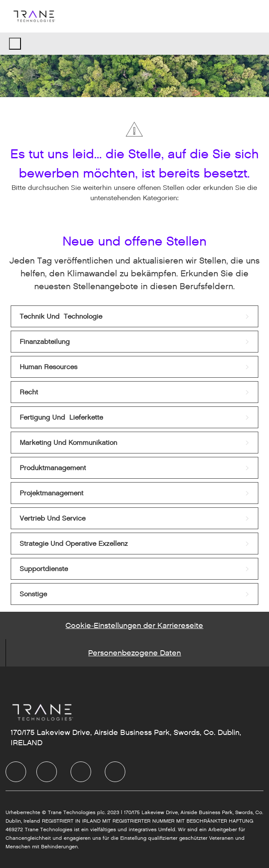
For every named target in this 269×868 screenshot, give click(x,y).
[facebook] (16, 772)
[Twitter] (81, 772)
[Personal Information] (134, 653)
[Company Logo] (34, 16)
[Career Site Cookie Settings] (134, 625)
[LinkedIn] (47, 772)
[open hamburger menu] (15, 44)
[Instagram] (115, 772)
